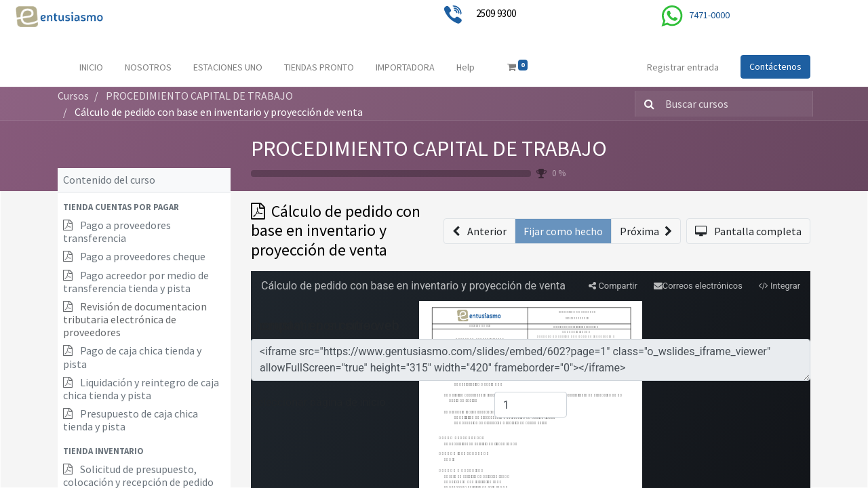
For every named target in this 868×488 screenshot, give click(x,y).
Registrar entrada (683, 67)
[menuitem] (91, 67)
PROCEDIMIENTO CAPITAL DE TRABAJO (429, 148)
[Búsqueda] (647, 104)
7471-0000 (709, 15)
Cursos (73, 96)
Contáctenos (775, 66)
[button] (144, 207)
